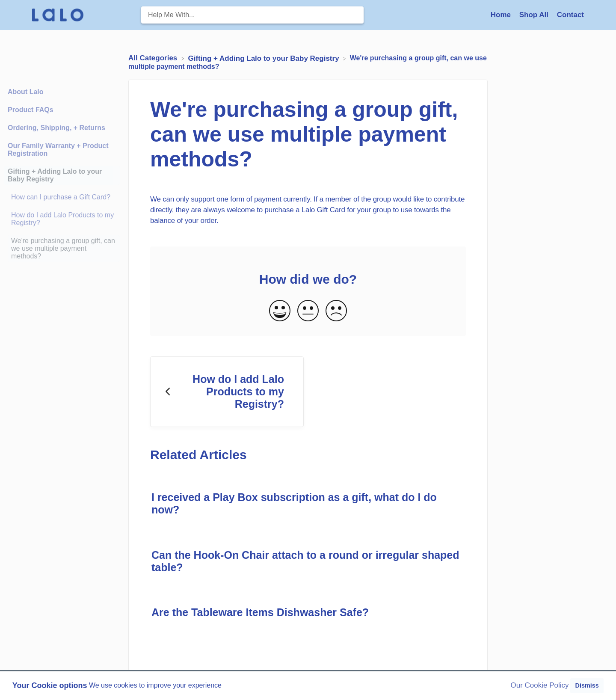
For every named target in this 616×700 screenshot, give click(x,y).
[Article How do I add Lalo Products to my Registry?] (62, 219)
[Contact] (570, 15)
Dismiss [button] (587, 685)
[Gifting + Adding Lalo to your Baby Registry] (265, 58)
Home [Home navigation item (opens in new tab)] (502, 15)
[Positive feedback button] (280, 311)
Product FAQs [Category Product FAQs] (31, 110)
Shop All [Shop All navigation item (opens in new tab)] (535, 15)
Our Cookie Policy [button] (540, 685)
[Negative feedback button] (336, 311)
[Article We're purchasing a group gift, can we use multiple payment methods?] (62, 249)
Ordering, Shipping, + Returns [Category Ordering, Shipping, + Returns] (56, 128)
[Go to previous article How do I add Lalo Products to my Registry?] (227, 392)
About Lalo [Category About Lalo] (26, 92)
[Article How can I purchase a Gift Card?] (62, 197)
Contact (570, 15)
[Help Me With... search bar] (252, 15)
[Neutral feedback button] (308, 311)
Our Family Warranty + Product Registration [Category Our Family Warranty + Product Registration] (58, 150)
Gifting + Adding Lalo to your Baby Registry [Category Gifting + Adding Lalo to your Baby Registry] (55, 175)
